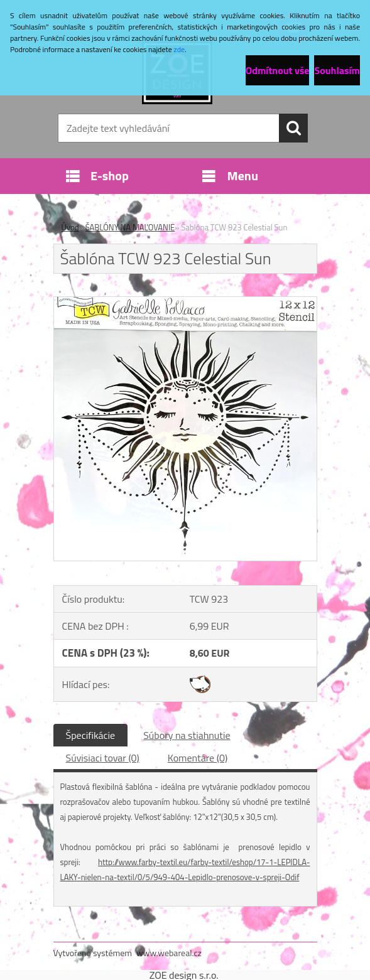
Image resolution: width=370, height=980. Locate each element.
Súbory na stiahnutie (187, 735)
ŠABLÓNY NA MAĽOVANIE (130, 227)
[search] (293, 128)
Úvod (70, 227)
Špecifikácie (91, 735)
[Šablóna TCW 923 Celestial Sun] (185, 302)
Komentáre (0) (198, 758)
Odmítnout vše (278, 70)
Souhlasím (337, 70)
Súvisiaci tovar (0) (103, 758)
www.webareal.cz (169, 953)
